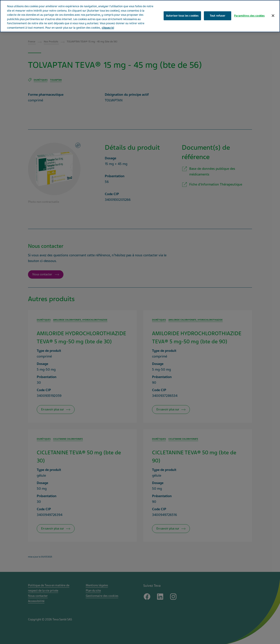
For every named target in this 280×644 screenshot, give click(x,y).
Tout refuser (218, 16)
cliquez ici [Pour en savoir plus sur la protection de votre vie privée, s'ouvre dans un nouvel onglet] (108, 28)
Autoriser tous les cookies (182, 16)
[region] (140, 16)
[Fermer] (273, 16)
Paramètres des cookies (249, 16)
